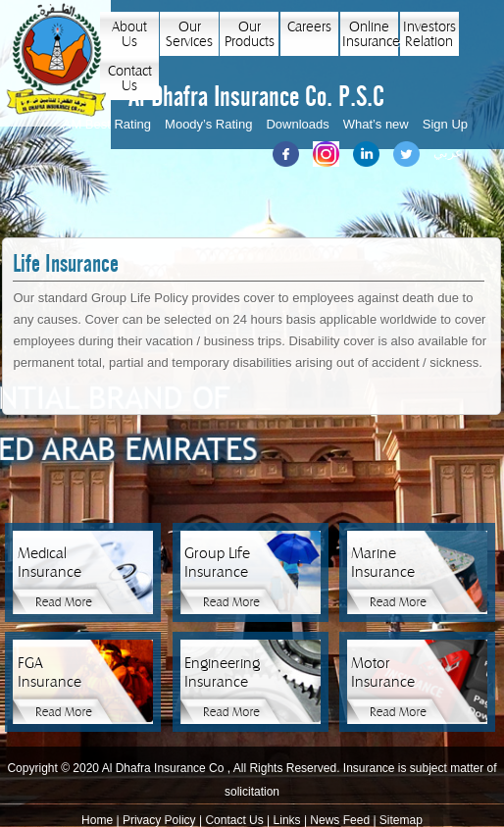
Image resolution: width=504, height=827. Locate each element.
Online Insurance (370, 34)
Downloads (297, 124)
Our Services (189, 34)
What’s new (376, 124)
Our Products (250, 34)
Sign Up (445, 124)
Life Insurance (66, 264)
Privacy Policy (159, 820)
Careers (309, 27)
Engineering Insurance (219, 672)
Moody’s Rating (208, 124)
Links (287, 820)
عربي (448, 153)
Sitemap (401, 820)
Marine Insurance (383, 563)
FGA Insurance (50, 672)
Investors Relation (429, 34)
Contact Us (130, 78)
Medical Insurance (50, 563)
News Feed (340, 820)
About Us (129, 34)
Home (97, 820)
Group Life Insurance (217, 563)
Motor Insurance (383, 672)
